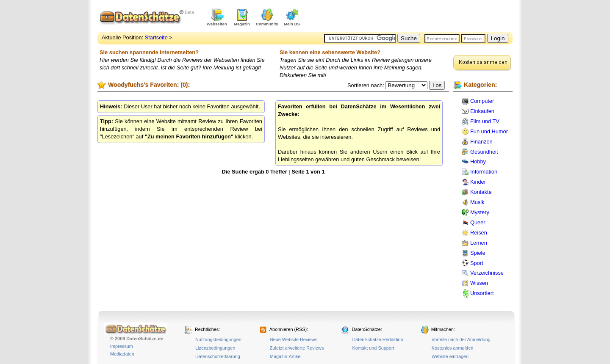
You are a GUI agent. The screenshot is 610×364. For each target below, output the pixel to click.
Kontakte (481, 192)
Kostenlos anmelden (453, 348)
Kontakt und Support (373, 348)
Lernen (479, 243)
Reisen (479, 233)
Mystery (480, 212)
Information (484, 172)
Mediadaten (122, 354)
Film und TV (485, 121)
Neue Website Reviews (294, 339)
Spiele (478, 253)
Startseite (156, 37)
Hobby (478, 161)
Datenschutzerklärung (218, 356)
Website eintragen (450, 356)
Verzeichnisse (487, 273)
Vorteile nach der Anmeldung (461, 339)
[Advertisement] (413, 17)
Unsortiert (482, 293)
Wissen (479, 283)
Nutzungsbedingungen (218, 339)
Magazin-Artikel (286, 356)
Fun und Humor (489, 131)
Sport (477, 263)
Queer (478, 222)
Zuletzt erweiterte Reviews (297, 348)
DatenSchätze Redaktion (377, 339)
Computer (482, 101)
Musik (477, 202)
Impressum (122, 346)
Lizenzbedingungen (215, 348)
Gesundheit (484, 152)
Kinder (478, 182)
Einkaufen (482, 111)
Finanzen (481, 142)
